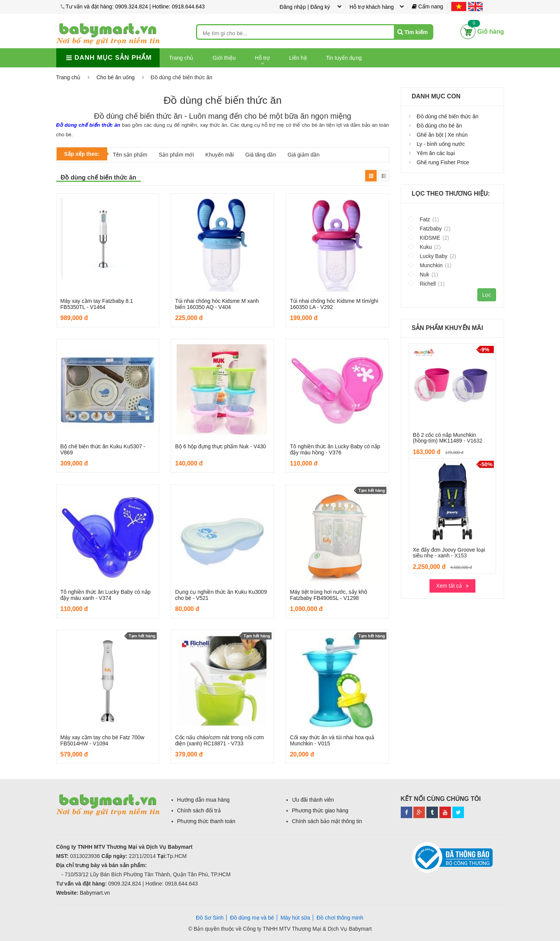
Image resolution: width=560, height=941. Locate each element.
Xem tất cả (449, 586)
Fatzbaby (430, 228)
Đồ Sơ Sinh (210, 918)
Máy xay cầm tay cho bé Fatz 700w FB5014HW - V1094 (103, 740)
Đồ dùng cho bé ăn (439, 126)
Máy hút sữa (295, 918)
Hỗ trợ (263, 58)
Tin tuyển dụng (344, 58)
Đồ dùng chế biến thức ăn (447, 116)
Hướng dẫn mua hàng (203, 800)
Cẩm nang (428, 7)
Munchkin (430, 265)
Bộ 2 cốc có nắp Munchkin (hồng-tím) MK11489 (445, 438)
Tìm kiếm (416, 32)
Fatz (424, 219)
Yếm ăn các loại (436, 153)
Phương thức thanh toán (206, 821)
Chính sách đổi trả (199, 810)
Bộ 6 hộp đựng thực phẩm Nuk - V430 (220, 446)
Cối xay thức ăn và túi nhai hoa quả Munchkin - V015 (332, 740)
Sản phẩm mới (176, 155)
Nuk (424, 274)
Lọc (487, 295)
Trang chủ (181, 58)
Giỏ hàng (491, 32)
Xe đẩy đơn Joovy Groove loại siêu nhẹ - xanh (449, 553)
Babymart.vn (95, 893)
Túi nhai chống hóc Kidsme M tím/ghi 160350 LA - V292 (334, 304)
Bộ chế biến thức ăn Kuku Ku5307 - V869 (103, 449)
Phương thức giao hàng (320, 810)
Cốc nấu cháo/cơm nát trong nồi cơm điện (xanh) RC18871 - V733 (219, 740)
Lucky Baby (433, 256)
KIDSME (429, 238)
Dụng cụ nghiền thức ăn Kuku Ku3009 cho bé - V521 (221, 595)
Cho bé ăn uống (116, 77)
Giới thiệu (224, 58)
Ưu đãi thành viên (313, 800)
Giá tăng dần (261, 155)
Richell (427, 283)
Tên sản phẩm (130, 155)
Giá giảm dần (304, 155)
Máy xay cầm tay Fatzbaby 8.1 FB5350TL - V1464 (97, 304)
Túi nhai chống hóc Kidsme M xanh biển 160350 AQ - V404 (217, 304)
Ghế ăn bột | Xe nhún (442, 135)
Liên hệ (298, 58)
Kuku (425, 247)
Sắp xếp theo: (82, 154)
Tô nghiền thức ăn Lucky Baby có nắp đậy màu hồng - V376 (335, 449)
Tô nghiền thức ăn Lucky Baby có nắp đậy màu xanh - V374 (106, 595)
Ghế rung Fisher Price (443, 162)
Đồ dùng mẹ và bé (252, 918)
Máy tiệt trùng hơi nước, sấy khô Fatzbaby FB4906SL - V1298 (328, 595)
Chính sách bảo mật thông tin (327, 821)
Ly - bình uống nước (441, 144)
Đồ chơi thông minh (340, 918)
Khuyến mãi (220, 155)
